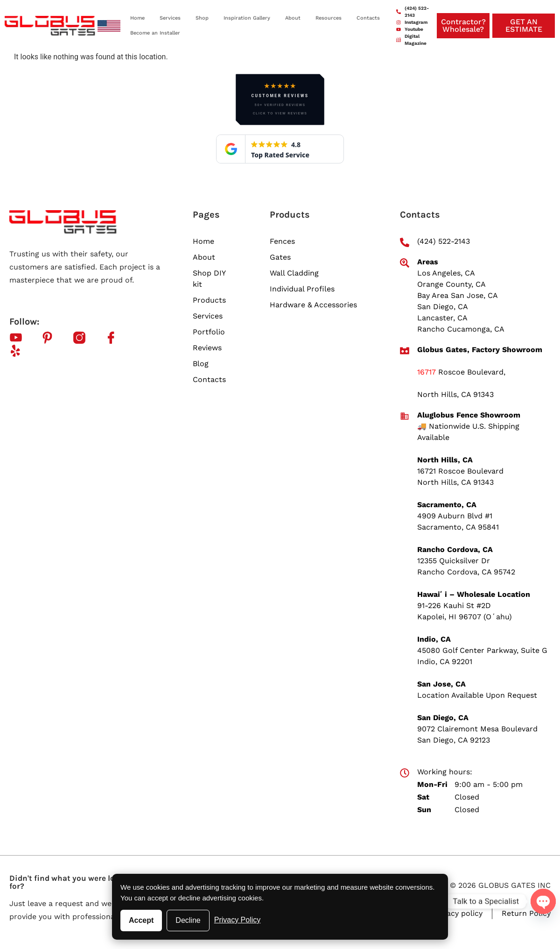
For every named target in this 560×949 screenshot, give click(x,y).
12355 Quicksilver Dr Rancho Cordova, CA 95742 (466, 566)
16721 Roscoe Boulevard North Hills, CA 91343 (460, 477)
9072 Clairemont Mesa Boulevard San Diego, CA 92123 (477, 734)
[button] (280, 99)
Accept (141, 920)
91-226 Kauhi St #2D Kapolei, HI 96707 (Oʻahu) (465, 611)
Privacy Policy (238, 920)
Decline (188, 920)
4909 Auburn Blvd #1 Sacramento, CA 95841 (458, 521)
